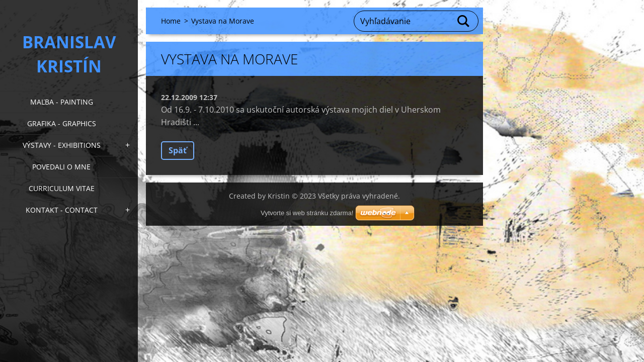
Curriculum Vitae (62, 188)
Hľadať (464, 21)
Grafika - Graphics (62, 123)
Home (171, 21)
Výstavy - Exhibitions (62, 145)
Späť (178, 150)
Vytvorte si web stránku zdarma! (307, 213)
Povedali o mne (61, 167)
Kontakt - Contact (62, 210)
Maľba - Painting (62, 102)
